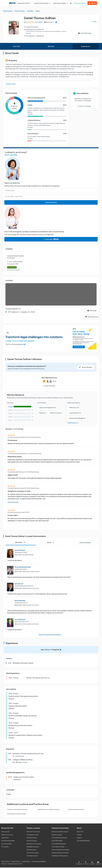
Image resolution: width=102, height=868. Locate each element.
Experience (86, 47)
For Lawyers (5, 847)
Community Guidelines (39, 862)
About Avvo (80, 832)
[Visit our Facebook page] (79, 863)
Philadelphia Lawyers (33, 847)
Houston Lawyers (32, 841)
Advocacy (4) (74, 408)
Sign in (92, 3)
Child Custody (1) (56, 413)
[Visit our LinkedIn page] (92, 863)
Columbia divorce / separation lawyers (49, 810)
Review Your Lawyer (7, 835)
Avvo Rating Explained (83, 841)
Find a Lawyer (5, 832)
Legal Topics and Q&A (60, 3)
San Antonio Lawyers (33, 853)
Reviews (51, 47)
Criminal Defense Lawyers (59, 838)
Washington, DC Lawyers (34, 844)
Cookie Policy (26, 862)
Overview (16, 47)
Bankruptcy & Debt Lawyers (60, 832)
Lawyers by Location (24, 3)
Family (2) (42, 413)
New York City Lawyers (33, 832)
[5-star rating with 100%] (21, 407)
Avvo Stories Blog (7, 844)
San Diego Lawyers (32, 856)
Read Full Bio (11, 84)
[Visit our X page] (86, 863)
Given (51, 543)
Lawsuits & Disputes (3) (47, 408)
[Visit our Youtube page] (98, 863)
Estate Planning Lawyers (59, 844)
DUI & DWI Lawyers (57, 841)
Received (21, 543)
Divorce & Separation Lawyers (61, 850)
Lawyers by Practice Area (42, 3)
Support (79, 838)
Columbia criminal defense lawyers (17, 810)
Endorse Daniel (85, 543)
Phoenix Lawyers (32, 850)
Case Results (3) (75, 413)
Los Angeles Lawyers (33, 835)
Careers (79, 835)
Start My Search (51, 203)
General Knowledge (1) (77, 419)
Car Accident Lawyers (58, 847)
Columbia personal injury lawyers (17, 814)
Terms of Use (5, 862)
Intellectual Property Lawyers (60, 853)
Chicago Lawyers (32, 838)
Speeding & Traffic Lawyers (60, 856)
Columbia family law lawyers (76, 810)
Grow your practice (80, 3)
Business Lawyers (57, 835)
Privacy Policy (15, 862)
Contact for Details (84, 107)
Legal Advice (5, 838)
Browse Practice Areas (8, 841)
